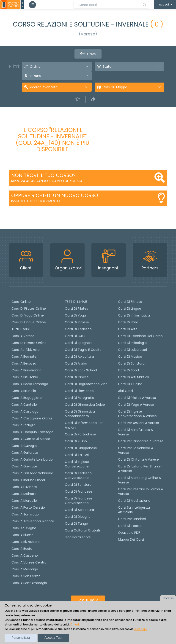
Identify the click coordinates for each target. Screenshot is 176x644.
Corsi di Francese (79, 491)
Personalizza (21, 638)
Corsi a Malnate (24, 494)
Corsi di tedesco (78, 329)
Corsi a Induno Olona (28, 480)
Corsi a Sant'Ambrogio (29, 583)
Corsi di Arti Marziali (133, 377)
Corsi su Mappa (115, 87)
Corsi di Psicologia (132, 343)
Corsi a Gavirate (24, 466)
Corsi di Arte (128, 329)
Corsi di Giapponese (81, 448)
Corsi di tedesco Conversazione (78, 475)
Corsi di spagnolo (79, 343)
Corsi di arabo (76, 363)
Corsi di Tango (76, 523)
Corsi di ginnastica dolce (85, 405)
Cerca (88, 54)
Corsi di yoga (75, 315)
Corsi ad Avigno (24, 528)
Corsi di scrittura (78, 485)
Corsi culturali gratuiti (82, 530)
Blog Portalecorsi (78, 537)
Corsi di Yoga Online (28, 315)
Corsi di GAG (75, 336)
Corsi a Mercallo (24, 501)
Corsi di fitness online (29, 343)
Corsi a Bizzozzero (26, 542)
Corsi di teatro (130, 526)
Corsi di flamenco (79, 391)
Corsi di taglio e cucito (83, 350)
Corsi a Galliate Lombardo (32, 459)
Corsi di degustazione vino (86, 384)
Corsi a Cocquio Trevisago (32, 432)
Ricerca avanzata (44, 87)
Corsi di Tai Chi (77, 455)
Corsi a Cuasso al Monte (31, 439)
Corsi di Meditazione (134, 501)
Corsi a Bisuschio (25, 377)
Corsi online (21, 302)
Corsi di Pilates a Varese (137, 398)
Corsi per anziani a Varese (139, 423)
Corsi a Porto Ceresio (28, 507)
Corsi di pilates (76, 309)
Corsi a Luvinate (24, 487)
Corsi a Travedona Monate (33, 521)
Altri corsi (125, 391)
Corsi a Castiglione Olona (32, 418)
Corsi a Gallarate (25, 453)
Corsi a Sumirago (25, 514)
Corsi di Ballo (128, 322)
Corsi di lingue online (29, 322)
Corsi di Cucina (130, 384)
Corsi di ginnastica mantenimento (80, 414)
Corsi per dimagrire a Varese (141, 441)
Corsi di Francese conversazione (79, 501)
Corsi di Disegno (78, 517)
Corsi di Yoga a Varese (136, 405)
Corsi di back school (81, 370)
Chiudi (75, 624)
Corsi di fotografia (80, 398)
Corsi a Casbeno (25, 555)
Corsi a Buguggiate (27, 398)
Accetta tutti (53, 638)
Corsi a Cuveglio (24, 446)
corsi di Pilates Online (29, 309)
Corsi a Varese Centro (29, 562)
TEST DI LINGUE (76, 302)
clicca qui (141, 629)
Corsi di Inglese (77, 322)
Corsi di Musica (130, 357)
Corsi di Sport (129, 370)
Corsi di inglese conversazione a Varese (137, 414)
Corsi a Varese (23, 336)
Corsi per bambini (132, 519)
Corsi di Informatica (134, 315)
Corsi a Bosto (22, 549)
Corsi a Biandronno (26, 370)
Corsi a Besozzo (24, 363)
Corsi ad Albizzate (26, 350)
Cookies (168, 598)
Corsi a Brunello (24, 391)
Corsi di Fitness (130, 302)
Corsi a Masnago (25, 569)
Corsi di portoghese (80, 434)
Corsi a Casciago (25, 411)
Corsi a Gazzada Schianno (32, 473)
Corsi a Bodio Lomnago (30, 384)
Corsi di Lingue (130, 309)
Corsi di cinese (77, 377)
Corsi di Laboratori (132, 350)
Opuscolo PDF (129, 533)
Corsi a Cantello (24, 405)
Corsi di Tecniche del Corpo (140, 336)
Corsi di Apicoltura (79, 510)
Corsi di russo (76, 441)
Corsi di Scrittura (131, 363)
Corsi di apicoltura (79, 357)
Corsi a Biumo (22, 535)
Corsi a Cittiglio (23, 425)
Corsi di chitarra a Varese (138, 459)
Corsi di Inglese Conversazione (77, 464)
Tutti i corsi (21, 329)
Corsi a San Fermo (26, 576)
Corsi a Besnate (24, 357)
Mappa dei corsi (131, 539)
